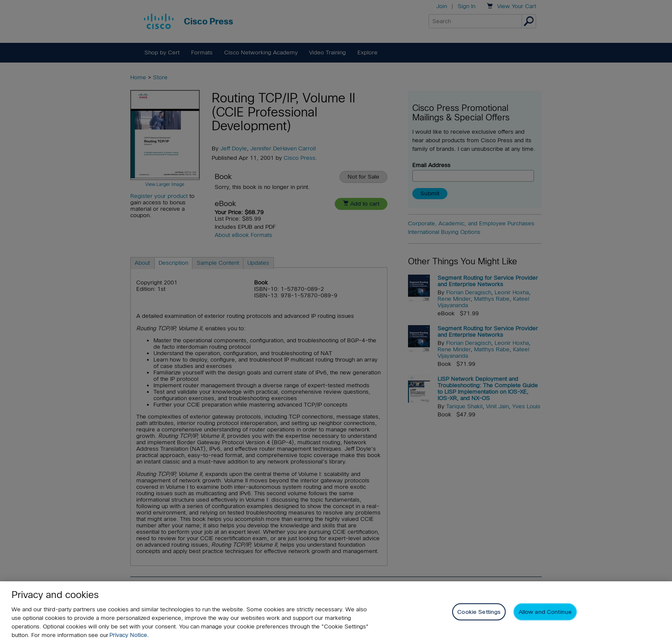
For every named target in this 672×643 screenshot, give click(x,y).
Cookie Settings (479, 613)
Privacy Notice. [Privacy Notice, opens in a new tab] (129, 636)
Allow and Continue (545, 613)
